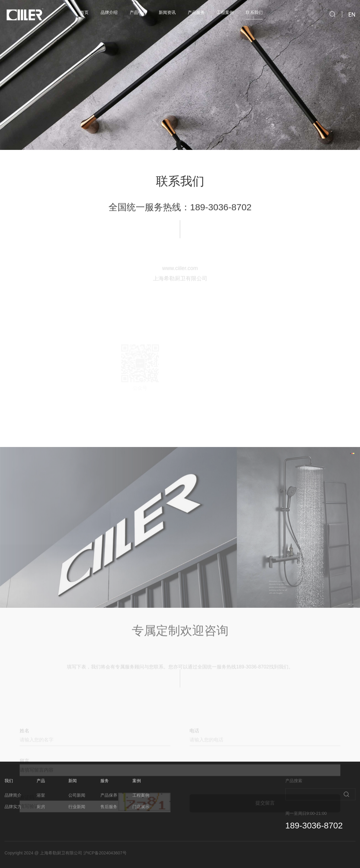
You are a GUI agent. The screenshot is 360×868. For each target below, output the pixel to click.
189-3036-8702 (221, 215)
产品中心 (138, 12)
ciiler (24, 15)
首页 (84, 12)
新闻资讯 (167, 12)
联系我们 (254, 12)
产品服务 (196, 12)
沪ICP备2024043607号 (105, 853)
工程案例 (225, 12)
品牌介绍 (109, 12)
